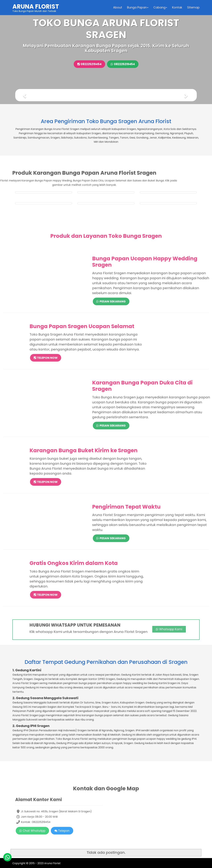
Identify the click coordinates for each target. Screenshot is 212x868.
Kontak (177, 7)
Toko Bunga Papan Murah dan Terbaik (36, 7)
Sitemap (193, 7)
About (118, 7)
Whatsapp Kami (131, 629)
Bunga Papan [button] (138, 7)
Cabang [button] (160, 7)
